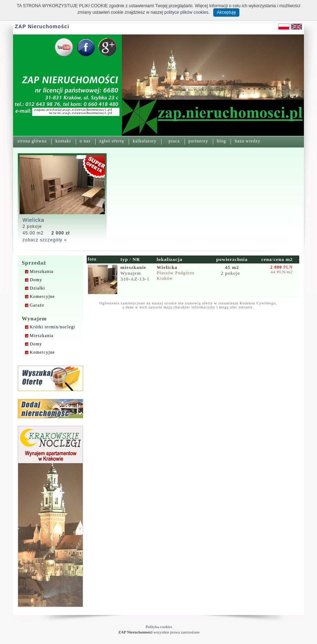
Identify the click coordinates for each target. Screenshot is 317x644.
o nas (85, 141)
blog (221, 141)
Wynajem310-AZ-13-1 (135, 273)
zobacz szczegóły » (45, 240)
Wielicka (33, 220)
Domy (36, 280)
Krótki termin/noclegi (52, 327)
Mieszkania (42, 271)
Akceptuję (227, 12)
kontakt (63, 141)
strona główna (32, 141)
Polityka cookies (159, 627)
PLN (281, 267)
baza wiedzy (248, 141)
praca (174, 141)
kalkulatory (145, 141)
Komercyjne (42, 296)
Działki (37, 288)
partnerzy (198, 141)
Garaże (37, 305)
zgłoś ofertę (112, 141)
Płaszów (165, 273)
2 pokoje (231, 270)
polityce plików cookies (186, 12)
